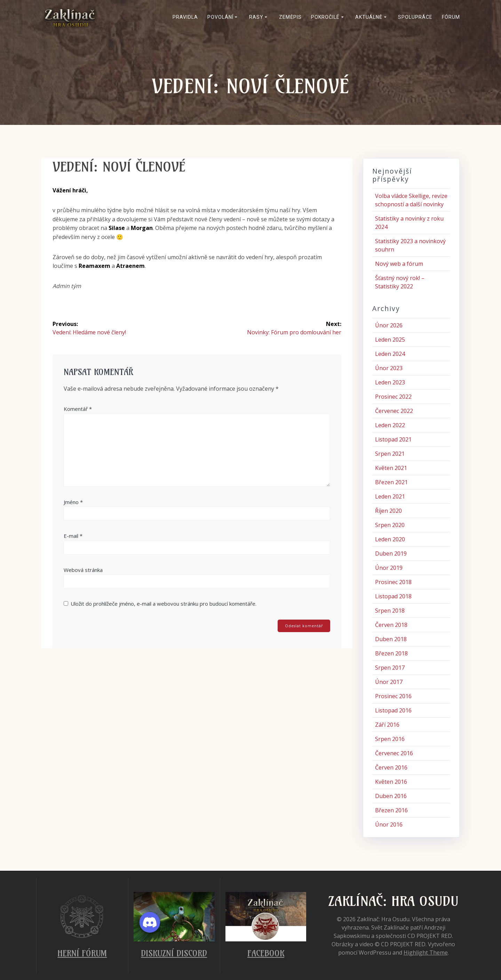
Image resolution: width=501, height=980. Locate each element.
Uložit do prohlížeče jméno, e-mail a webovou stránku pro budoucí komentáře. (164, 604)
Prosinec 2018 (393, 582)
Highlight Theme (426, 953)
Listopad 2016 (393, 710)
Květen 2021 (391, 468)
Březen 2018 (391, 653)
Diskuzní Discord (174, 953)
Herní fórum (82, 953)
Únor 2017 (389, 682)
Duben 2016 (391, 796)
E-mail (73, 536)
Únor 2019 (389, 568)
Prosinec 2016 (393, 696)
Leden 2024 (390, 354)
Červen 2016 (391, 767)
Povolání (220, 17)
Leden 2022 (390, 425)
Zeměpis (290, 17)
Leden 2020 (390, 539)
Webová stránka (83, 570)
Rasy (256, 17)
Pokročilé (325, 17)
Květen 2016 (391, 782)
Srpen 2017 (390, 668)
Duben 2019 (391, 553)
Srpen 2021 (390, 454)
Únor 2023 (389, 368)
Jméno (73, 502)
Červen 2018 (391, 625)
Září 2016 (387, 725)
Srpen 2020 (390, 525)
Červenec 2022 (394, 411)
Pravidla (185, 17)
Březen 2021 (391, 482)
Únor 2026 (389, 325)
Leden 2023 (390, 382)
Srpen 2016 (390, 739)
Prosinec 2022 (393, 397)
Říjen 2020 (388, 511)
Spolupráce (415, 17)
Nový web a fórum (399, 264)
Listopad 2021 (393, 439)
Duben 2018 (391, 639)
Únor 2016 (389, 824)
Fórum (451, 17)
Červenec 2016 (394, 753)
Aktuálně (369, 17)
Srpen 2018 (390, 611)
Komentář (78, 409)
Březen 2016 (391, 810)
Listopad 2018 (393, 596)
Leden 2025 (390, 340)
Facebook (266, 953)
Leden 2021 (390, 496)
